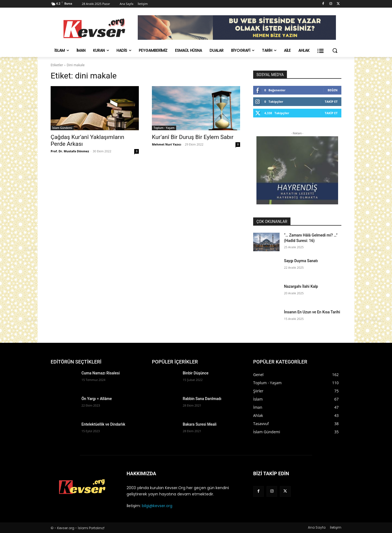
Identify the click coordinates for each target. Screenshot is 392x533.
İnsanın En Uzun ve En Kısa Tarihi (312, 312)
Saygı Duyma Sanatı (301, 261)
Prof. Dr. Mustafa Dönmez (70, 151)
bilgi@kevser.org (157, 506)
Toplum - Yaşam (164, 128)
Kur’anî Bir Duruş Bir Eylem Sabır (193, 137)
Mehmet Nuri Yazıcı (167, 144)
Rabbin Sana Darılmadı (202, 399)
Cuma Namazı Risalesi (101, 373)
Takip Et (331, 102)
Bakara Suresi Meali (200, 424)
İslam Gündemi (62, 128)
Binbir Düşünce (196, 373)
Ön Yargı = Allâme (97, 399)
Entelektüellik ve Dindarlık (103, 424)
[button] (335, 50)
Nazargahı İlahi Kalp (301, 286)
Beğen (333, 90)
